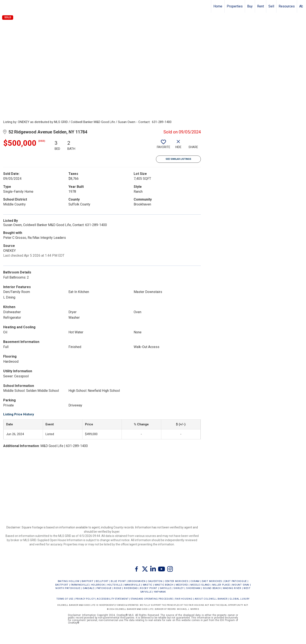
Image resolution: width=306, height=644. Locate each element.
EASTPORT (62, 585)
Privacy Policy (85, 599)
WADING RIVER (232, 588)
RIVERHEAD (131, 588)
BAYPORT (87, 581)
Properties (235, 6)
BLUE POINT (118, 581)
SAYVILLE (165, 588)
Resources (287, 6)
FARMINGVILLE (80, 585)
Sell (271, 6)
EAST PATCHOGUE (236, 581)
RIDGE (118, 588)
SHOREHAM (193, 588)
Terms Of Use (65, 599)
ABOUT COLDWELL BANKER (211, 599)
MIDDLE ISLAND (200, 585)
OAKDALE (88, 588)
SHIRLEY (179, 588)
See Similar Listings (178, 159)
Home (218, 6)
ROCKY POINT (149, 588)
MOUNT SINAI (241, 585)
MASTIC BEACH (164, 585)
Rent (261, 6)
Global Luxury (239, 599)
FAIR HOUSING (184, 599)
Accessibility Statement (113, 599)
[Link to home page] (5, 6)
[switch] (163, 146)
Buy (250, 6)
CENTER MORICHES (176, 581)
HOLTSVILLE (115, 585)
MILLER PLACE (221, 585)
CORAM (195, 581)
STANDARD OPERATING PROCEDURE (152, 599)
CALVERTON (155, 581)
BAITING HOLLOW (69, 581)
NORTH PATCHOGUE (68, 588)
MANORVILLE (132, 585)
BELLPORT (102, 581)
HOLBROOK (98, 585)
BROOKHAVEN (137, 581)
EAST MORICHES (212, 581)
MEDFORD (182, 585)
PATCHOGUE (104, 588)
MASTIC (148, 585)
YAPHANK (160, 592)
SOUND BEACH (212, 588)
